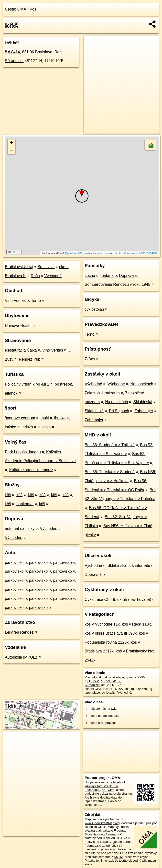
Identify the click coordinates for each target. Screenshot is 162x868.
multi (45, 418)
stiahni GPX (93, 689)
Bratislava (46, 267)
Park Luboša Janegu (23, 452)
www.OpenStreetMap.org (102, 823)
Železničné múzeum (102, 393)
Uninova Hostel (18, 325)
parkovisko (14, 563)
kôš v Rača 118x (136, 624)
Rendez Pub (30, 359)
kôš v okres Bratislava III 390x (111, 633)
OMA (22, 9)
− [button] (12, 151)
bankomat (25, 504)
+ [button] (12, 143)
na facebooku (118, 782)
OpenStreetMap (75, 253)
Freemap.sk (100, 253)
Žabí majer (144, 411)
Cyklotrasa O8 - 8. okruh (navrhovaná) (118, 600)
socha (90, 276)
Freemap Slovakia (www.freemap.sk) (106, 832)
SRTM (118, 857)
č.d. (12, 52)
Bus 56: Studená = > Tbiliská (110, 445)
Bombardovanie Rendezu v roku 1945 (118, 284)
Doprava (126, 276)
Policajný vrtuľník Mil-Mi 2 (27, 384)
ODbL (102, 827)
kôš (33, 9)
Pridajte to (92, 861)
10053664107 (110, 681)
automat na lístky (20, 529)
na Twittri (108, 790)
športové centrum (20, 418)
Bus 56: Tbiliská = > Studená (110, 472)
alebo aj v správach (103, 723)
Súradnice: (14, 61)
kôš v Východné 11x (102, 624)
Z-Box (90, 359)
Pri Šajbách (119, 411)
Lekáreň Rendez (19, 632)
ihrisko (60, 418)
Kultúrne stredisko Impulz (31, 470)
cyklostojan (94, 309)
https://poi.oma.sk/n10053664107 (138, 253)
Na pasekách (142, 384)
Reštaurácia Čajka (21, 350)
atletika (45, 427)
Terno (36, 301)
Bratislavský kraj (19, 267)
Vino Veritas (15, 301)
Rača (35, 276)
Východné (53, 276)
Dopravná (93, 575)
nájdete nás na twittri (104, 709)
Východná (93, 565)
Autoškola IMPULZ (21, 657)
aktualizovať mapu (111, 677)
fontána (107, 276)
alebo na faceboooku (104, 716)
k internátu (141, 565)
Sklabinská (143, 402)
